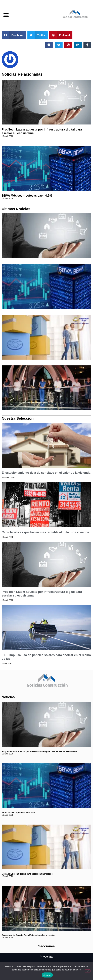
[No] (88, 971)
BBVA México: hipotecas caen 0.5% (27, 196)
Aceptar (47, 975)
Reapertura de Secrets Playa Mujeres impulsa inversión (28, 935)
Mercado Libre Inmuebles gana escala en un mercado (27, 874)
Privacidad (47, 957)
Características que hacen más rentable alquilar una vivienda (45, 532)
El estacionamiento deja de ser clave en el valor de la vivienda (46, 473)
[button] (6, 15)
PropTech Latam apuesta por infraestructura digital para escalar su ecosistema (39, 751)
